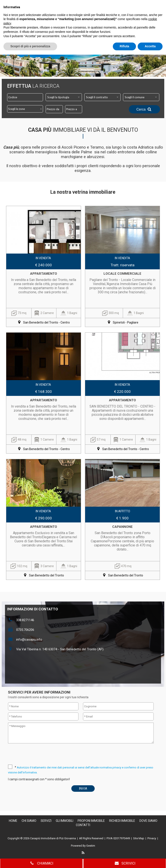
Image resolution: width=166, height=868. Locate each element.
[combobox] (64, 97)
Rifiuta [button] (124, 860)
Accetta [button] (150, 860)
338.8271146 (25, 620)
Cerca (144, 109)
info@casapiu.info (29, 639)
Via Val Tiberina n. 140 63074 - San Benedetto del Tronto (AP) (60, 649)
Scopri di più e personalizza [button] (30, 860)
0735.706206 (25, 630)
